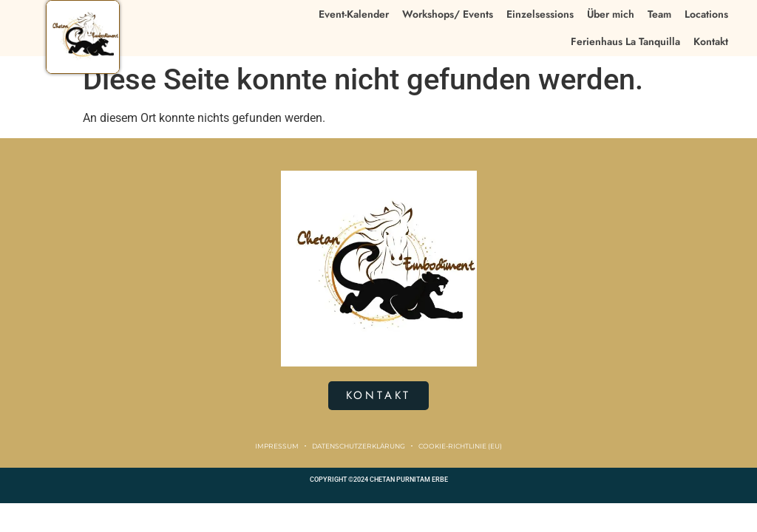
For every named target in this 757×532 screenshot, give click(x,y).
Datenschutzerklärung (359, 446)
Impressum (277, 446)
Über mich (611, 14)
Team (659, 14)
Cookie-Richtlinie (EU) (460, 446)
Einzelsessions (540, 14)
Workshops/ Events (448, 14)
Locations (706, 14)
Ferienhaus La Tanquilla (625, 41)
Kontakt (711, 41)
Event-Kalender (354, 14)
